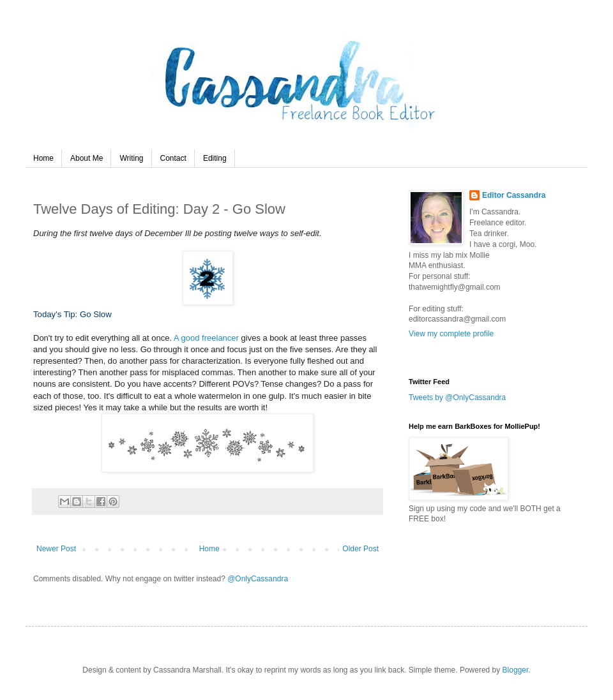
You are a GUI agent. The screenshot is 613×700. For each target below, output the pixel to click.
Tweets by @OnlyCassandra (457, 398)
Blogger (516, 670)
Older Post (360, 549)
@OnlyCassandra (258, 579)
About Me (87, 158)
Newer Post (56, 549)
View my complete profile (451, 334)
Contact (173, 158)
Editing (215, 158)
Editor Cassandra (514, 195)
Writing (131, 158)
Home (43, 158)
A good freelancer (208, 338)
